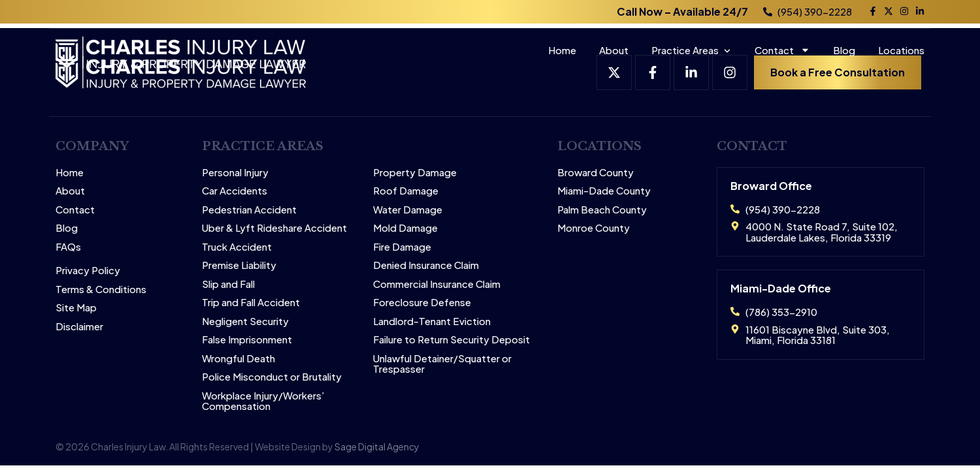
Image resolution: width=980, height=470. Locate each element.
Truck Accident (237, 247)
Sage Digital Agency (377, 446)
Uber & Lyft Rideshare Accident (274, 228)
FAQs (68, 247)
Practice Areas (685, 50)
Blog (844, 50)
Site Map (76, 308)
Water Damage (408, 210)
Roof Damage (406, 191)
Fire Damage (402, 247)
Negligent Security (245, 321)
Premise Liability (239, 265)
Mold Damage (405, 228)
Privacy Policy (88, 271)
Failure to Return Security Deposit (451, 340)
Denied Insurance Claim (426, 265)
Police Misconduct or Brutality (272, 377)
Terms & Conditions (101, 290)
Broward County (596, 173)
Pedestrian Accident (249, 210)
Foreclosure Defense (422, 303)
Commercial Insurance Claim (437, 284)
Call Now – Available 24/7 (682, 11)
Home (562, 50)
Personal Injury (235, 173)
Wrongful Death (238, 359)
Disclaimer (79, 327)
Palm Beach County (602, 210)
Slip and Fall (228, 284)
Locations (901, 50)
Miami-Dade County (604, 191)
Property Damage (415, 173)
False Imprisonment (247, 340)
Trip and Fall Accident (251, 303)
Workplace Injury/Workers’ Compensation (263, 401)
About (614, 50)
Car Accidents (235, 191)
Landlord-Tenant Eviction (432, 321)
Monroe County (594, 228)
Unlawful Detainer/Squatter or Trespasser (442, 364)
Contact (782, 50)
